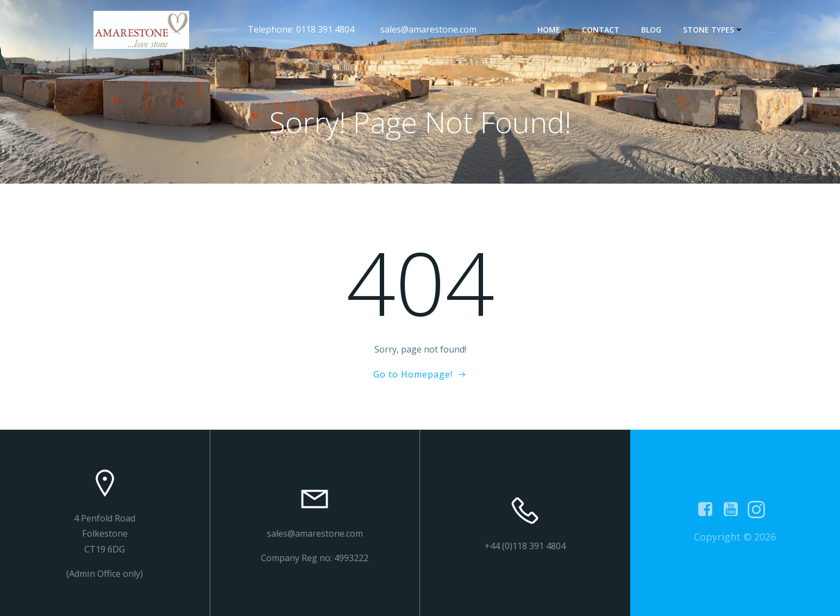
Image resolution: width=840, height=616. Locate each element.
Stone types (713, 30)
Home (549, 30)
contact (601, 30)
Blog (651, 30)
